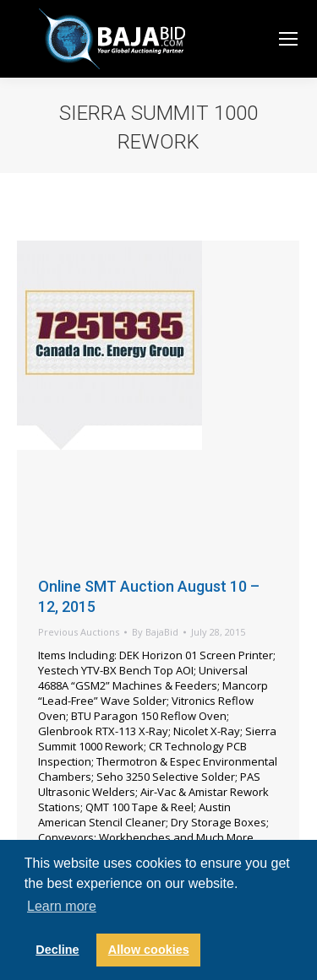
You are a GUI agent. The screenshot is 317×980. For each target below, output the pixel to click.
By (155, 632)
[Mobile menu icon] (288, 39)
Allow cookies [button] (149, 950)
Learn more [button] (62, 906)
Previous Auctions (79, 632)
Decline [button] (57, 950)
